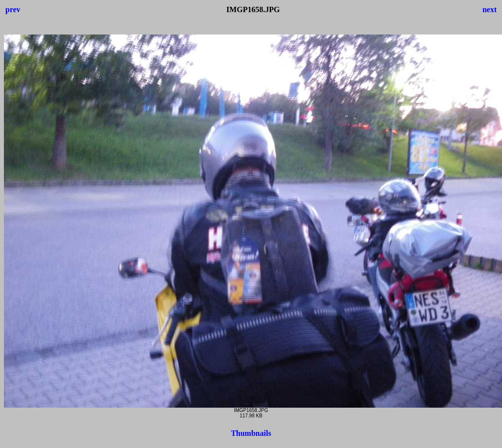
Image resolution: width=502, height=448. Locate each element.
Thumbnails (251, 433)
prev (13, 9)
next (490, 9)
